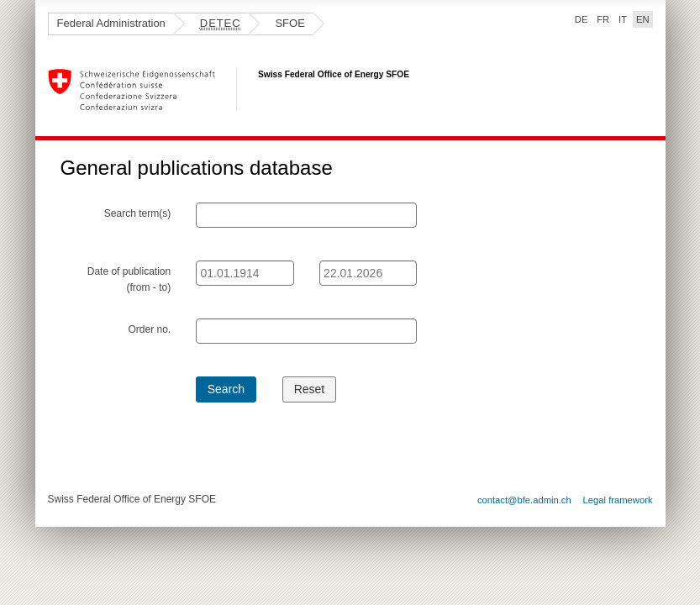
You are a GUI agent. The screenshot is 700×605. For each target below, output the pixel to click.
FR (603, 19)
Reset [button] (310, 389)
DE (582, 19)
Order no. (149, 329)
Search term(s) (137, 213)
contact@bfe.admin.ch (524, 500)
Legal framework (618, 500)
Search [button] (226, 389)
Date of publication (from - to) (129, 279)
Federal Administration (111, 23)
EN (645, 18)
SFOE (289, 23)
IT (623, 19)
